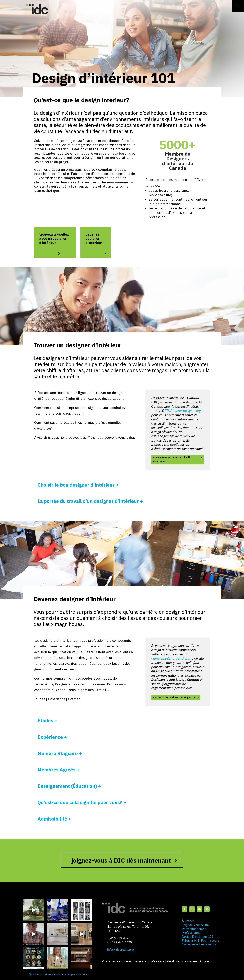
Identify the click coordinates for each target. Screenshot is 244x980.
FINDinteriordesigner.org (183, 411)
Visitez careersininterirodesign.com (174, 697)
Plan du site (174, 961)
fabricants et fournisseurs (201, 940)
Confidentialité (157, 961)
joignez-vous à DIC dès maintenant (121, 860)
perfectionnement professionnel (195, 931)
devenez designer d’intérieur (94, 238)
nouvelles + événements (199, 944)
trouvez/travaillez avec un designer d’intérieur (54, 238)
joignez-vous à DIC (195, 925)
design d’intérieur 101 (198, 937)
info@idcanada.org (121, 950)
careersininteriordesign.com (172, 658)
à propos (188, 921)
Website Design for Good (196, 961)
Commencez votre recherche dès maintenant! (172, 460)
